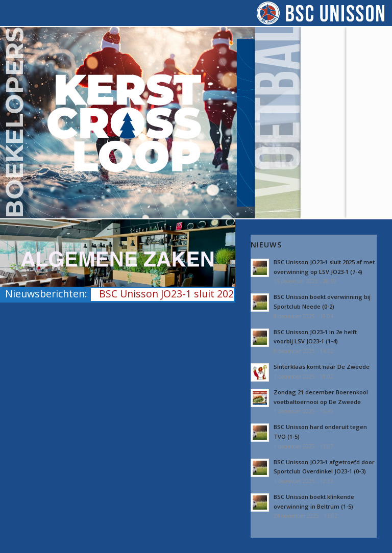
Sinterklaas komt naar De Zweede (322, 367)
